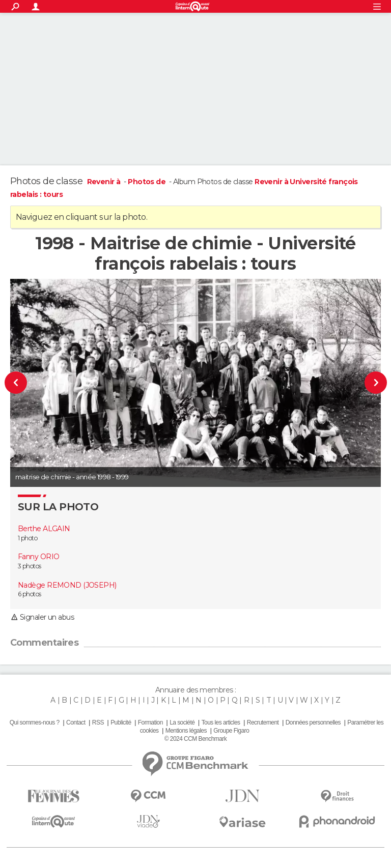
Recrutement (263, 722)
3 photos (30, 566)
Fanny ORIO (38, 557)
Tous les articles (221, 722)
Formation (150, 722)
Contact (76, 722)
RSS (98, 722)
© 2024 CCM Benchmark (195, 739)
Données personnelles (313, 722)
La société (182, 722)
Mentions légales (186, 731)
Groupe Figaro (231, 731)
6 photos (30, 594)
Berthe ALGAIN (44, 529)
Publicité (121, 722)
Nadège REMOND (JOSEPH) (67, 585)
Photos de (147, 182)
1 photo (27, 538)
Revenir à (105, 182)
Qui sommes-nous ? (35, 722)
